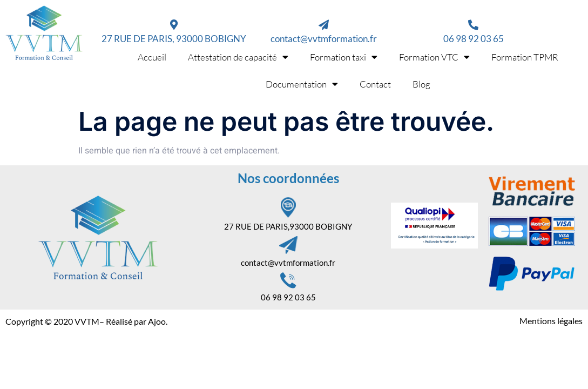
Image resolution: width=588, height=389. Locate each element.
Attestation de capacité (238, 57)
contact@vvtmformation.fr (324, 39)
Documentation (302, 84)
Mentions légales (551, 321)
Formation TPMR (525, 57)
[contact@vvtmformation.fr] (324, 25)
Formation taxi (344, 57)
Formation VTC (434, 57)
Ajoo (157, 321)
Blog (421, 84)
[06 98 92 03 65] (473, 25)
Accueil (152, 57)
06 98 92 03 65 (474, 39)
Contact (375, 84)
